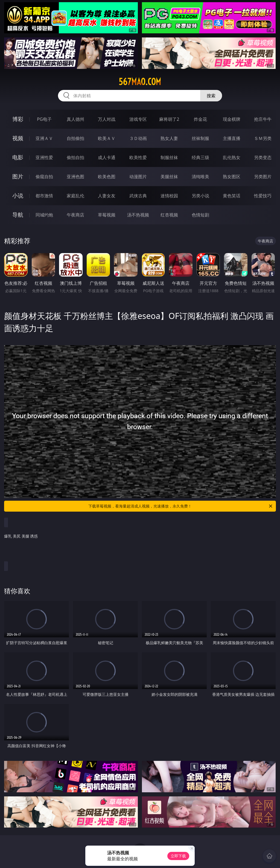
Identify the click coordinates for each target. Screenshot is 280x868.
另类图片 (263, 177)
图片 (18, 176)
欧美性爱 (138, 157)
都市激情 (44, 196)
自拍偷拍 (75, 138)
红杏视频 (169, 215)
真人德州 (75, 119)
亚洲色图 (75, 177)
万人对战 (107, 119)
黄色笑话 (232, 196)
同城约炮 (44, 215)
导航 (18, 215)
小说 (18, 196)
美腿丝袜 (169, 177)
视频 (18, 138)
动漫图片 (138, 177)
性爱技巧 (263, 196)
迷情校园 (169, 196)
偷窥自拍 (44, 177)
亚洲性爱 (44, 157)
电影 (18, 157)
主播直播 (232, 138)
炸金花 (200, 119)
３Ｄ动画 (138, 138)
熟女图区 (232, 177)
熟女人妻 (169, 138)
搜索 (211, 96)
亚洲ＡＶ (44, 138)
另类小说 (200, 196)
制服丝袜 (169, 157)
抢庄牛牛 (263, 119)
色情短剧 (200, 215)
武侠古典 (138, 196)
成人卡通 (107, 157)
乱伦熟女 (232, 157)
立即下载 (178, 856)
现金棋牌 (232, 119)
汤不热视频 (138, 215)
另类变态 (263, 157)
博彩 (18, 119)
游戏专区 (138, 119)
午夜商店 (75, 215)
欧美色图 (107, 177)
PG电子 (44, 119)
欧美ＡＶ (107, 138)
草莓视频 (107, 215)
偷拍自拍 (75, 157)
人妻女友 (107, 196)
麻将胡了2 (169, 119)
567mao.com (140, 82)
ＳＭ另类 (263, 138)
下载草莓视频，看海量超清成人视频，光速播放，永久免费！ (181, 506)
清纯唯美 (200, 177)
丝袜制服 (200, 138)
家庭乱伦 (75, 196)
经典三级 (200, 157)
